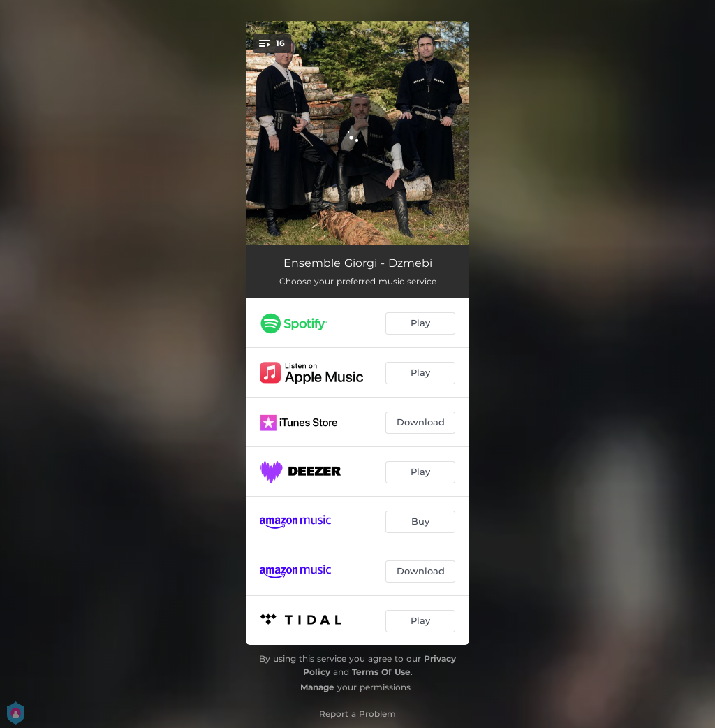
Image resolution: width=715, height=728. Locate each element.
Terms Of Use (381, 672)
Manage (317, 687)
